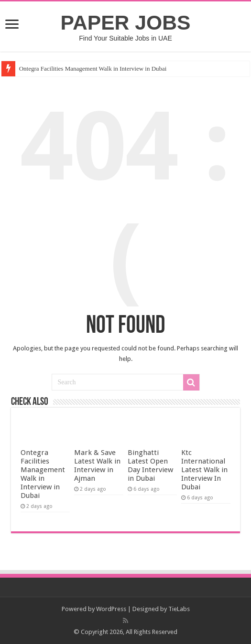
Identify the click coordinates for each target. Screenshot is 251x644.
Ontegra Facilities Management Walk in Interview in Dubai (93, 69)
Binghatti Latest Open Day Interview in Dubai (150, 465)
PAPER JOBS (126, 22)
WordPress (111, 609)
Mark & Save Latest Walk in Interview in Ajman (97, 465)
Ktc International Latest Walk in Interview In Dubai (204, 470)
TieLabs (179, 609)
